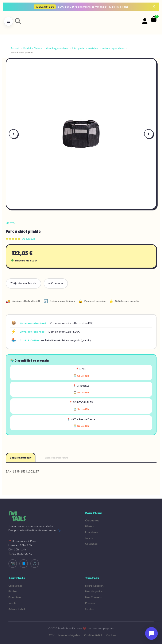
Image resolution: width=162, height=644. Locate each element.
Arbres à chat (17, 609)
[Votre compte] (145, 21)
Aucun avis (29, 239)
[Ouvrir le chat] (151, 633)
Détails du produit (21, 458)
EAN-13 (11, 472)
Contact (90, 609)
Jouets (89, 538)
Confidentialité (93, 635)
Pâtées (90, 526)
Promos (90, 603)
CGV (52, 635)
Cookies (111, 635)
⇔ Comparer (56, 283)
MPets (10, 223)
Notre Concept (94, 586)
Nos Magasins (94, 591)
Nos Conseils (94, 597)
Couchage (91, 544)
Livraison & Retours (56, 458)
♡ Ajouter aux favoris (23, 283)
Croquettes (92, 520)
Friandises (92, 532)
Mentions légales (69, 635)
